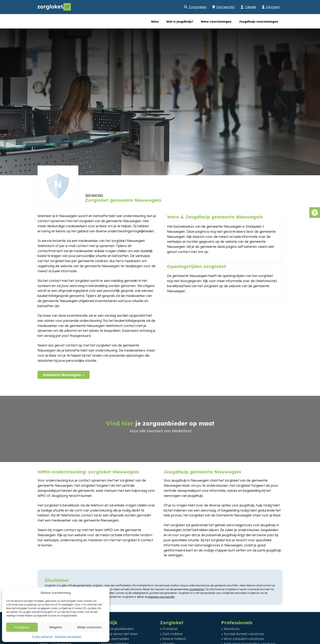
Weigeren (56, 627)
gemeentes (94, 195)
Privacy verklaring (42, 637)
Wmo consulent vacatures (244, 639)
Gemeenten (226, 7)
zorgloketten (197, 589)
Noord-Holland (174, 639)
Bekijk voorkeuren (89, 627)
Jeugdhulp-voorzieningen (258, 22)
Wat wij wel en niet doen (120, 634)
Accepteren (22, 627)
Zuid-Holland (172, 634)
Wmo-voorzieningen (216, 22)
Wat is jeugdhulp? (180, 22)
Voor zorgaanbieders (118, 629)
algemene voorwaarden (161, 597)
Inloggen (273, 7)
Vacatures (232, 629)
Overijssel (170, 629)
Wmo (155, 22)
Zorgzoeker (198, 7)
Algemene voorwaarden (68, 637)
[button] (315, 213)
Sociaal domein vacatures (244, 634)
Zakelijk (251, 7)
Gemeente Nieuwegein (62, 375)
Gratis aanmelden (115, 639)
